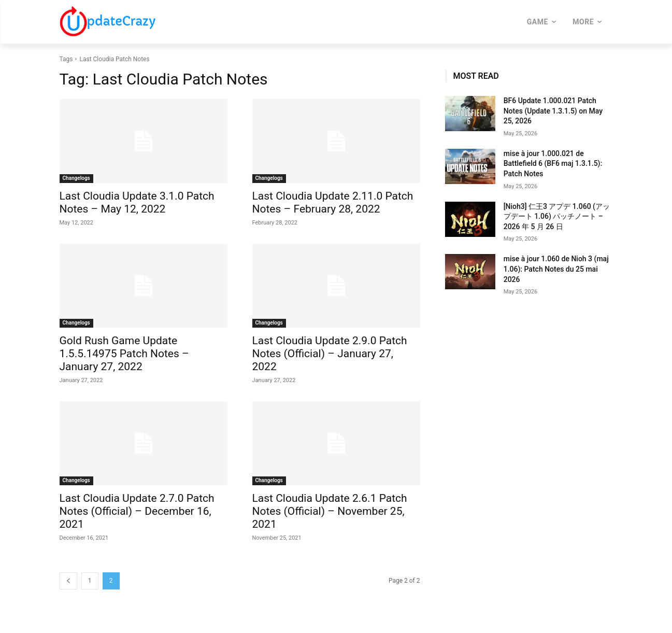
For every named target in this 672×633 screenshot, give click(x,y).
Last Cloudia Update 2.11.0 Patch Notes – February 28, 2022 (333, 202)
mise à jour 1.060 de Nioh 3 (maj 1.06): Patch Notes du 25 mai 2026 (556, 269)
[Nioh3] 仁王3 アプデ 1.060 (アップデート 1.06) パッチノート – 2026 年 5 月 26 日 (557, 216)
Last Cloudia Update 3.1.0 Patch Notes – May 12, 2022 (137, 202)
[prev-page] (68, 581)
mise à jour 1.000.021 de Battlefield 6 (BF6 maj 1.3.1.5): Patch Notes (553, 164)
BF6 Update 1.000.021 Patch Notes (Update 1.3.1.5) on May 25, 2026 (553, 111)
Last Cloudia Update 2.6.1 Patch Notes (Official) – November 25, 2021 (330, 511)
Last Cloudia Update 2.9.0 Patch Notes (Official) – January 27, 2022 (330, 354)
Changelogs (76, 178)
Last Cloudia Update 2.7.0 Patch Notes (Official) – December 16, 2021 (137, 511)
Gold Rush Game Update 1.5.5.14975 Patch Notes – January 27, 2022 (124, 354)
